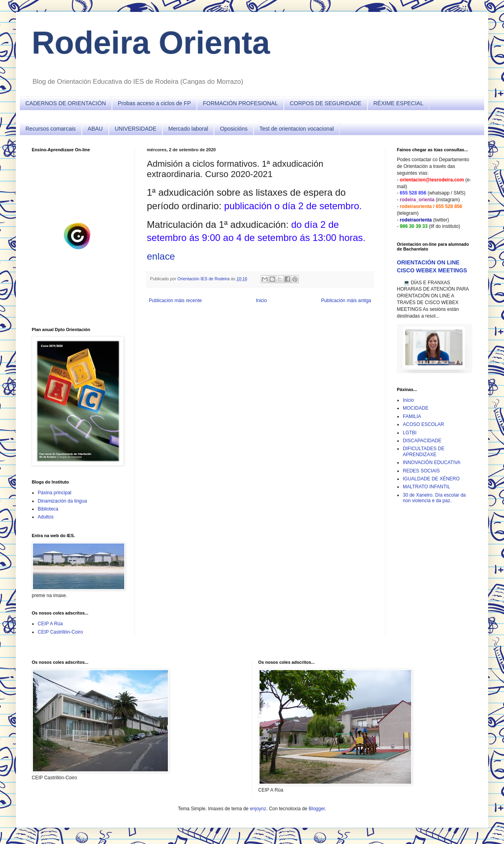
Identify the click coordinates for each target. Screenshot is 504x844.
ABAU (95, 129)
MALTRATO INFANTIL (426, 487)
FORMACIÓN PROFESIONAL (240, 103)
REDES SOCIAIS (421, 471)
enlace (161, 256)
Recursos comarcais (51, 129)
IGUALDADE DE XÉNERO (431, 479)
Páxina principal (55, 493)
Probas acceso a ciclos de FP (154, 103)
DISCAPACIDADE (422, 441)
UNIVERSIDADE (136, 129)
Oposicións (234, 129)
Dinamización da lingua (62, 501)
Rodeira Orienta (151, 43)
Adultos (46, 517)
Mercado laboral (188, 129)
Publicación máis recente (175, 301)
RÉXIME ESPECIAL (398, 103)
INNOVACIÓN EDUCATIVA (432, 462)
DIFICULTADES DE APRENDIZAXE (424, 451)
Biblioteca (48, 509)
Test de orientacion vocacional (297, 129)
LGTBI (410, 433)
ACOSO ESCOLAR (423, 424)
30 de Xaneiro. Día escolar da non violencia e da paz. (434, 498)
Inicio (262, 301)
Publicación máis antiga (346, 301)
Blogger (317, 809)
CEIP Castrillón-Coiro (60, 632)
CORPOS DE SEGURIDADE (325, 103)
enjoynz (258, 809)
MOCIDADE (416, 408)
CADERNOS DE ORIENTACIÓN (66, 103)
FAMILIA (412, 416)
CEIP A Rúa (50, 624)
